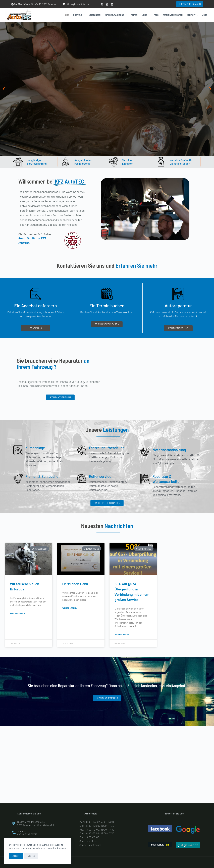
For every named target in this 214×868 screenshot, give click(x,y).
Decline (31, 856)
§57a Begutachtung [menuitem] (116, 15)
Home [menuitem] (66, 15)
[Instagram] (112, 4)
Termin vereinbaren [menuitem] (173, 15)
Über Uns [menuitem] (79, 15)
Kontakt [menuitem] (193, 15)
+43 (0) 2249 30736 (27, 834)
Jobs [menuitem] (205, 15)
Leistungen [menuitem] (95, 15)
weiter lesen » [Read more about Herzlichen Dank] (70, 608)
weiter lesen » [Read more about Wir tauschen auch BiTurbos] (17, 613)
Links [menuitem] (146, 15)
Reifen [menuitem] (134, 15)
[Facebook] (102, 4)
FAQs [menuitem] (156, 15)
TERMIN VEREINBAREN (190, 4)
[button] (4, 89)
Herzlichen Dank (75, 584)
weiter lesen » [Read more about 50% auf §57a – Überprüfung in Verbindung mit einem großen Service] (122, 634)
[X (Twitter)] (107, 4)
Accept (16, 856)
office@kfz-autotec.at (78, 4)
